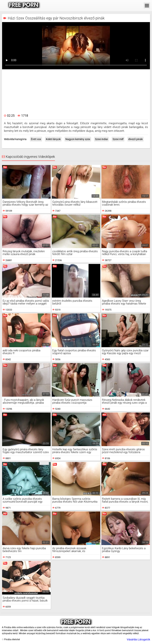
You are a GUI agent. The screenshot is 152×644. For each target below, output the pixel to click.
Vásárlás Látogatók (138, 639)
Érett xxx (36, 139)
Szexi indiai (101, 139)
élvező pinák (136, 139)
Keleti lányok (53, 139)
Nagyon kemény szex (78, 139)
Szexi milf (118, 139)
